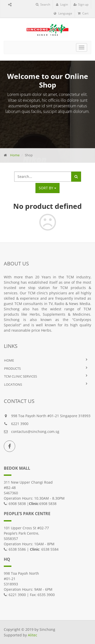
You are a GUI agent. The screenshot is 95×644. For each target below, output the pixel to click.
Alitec (33, 635)
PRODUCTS (12, 368)
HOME (9, 360)
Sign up (81, 4)
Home (15, 155)
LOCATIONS (13, 384)
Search (43, 4)
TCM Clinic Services (21, 376)
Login (62, 4)
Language (63, 13)
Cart (83, 13)
